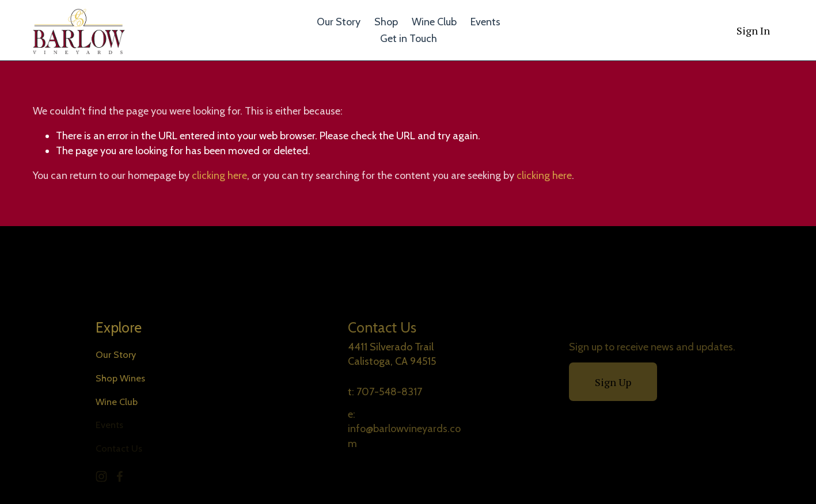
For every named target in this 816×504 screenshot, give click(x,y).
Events (485, 22)
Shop (386, 22)
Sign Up (613, 382)
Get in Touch (409, 39)
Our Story (339, 22)
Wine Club (434, 22)
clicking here (219, 175)
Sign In (753, 30)
